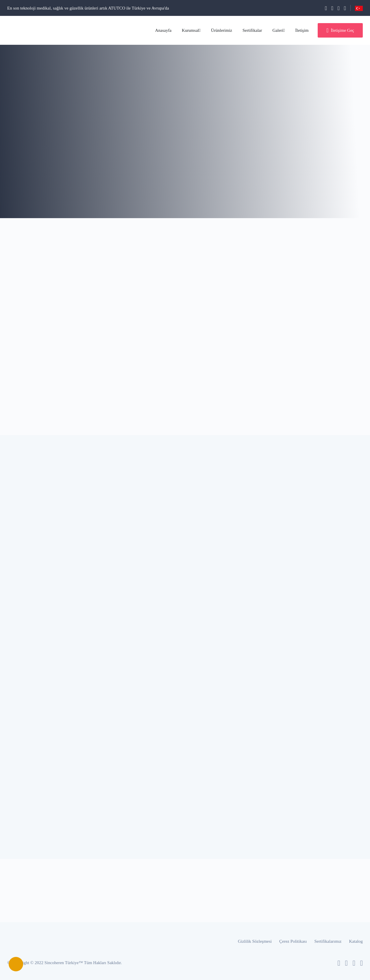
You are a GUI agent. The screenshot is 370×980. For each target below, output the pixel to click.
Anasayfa (163, 30)
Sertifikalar (252, 30)
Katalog (356, 941)
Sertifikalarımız (328, 941)
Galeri (279, 30)
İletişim (302, 30)
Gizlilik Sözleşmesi (255, 941)
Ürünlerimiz (222, 30)
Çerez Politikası (293, 941)
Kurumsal (191, 30)
